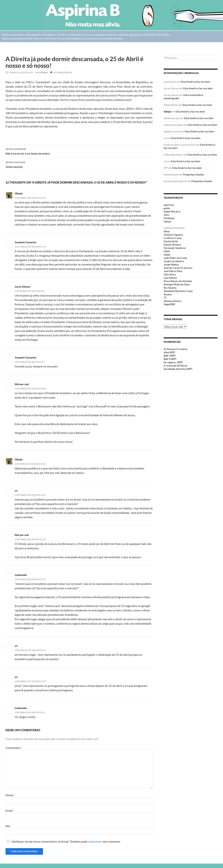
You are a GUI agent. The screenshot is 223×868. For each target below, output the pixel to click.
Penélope (169, 218)
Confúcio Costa (173, 238)
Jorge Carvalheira (174, 261)
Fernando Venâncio (175, 248)
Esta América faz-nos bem (195, 82)
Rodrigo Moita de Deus (177, 284)
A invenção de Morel (175, 366)
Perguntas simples (194, 174)
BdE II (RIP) (170, 359)
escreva (134, 35)
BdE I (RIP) (170, 356)
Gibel (167, 251)
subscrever (95, 841)
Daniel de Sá (171, 241)
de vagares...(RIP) (173, 362)
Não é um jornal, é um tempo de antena (79, 151)
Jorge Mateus (171, 264)
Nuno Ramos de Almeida (178, 281)
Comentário (14, 748)
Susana (168, 294)
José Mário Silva (173, 271)
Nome (10, 795)
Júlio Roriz (170, 274)
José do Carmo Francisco (178, 268)
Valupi (167, 111)
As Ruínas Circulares (176, 349)
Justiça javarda (79, 164)
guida (44, 72)
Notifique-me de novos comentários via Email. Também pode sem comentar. (63, 841)
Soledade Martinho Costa (178, 291)
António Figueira (173, 235)
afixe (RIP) (169, 352)
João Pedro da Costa (175, 258)
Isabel (167, 255)
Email (10, 810)
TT (165, 298)
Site (8, 826)
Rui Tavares (170, 288)
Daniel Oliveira (172, 245)
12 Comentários (63, 72)
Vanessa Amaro (172, 301)
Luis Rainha (170, 278)
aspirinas (169, 205)
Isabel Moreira (172, 211)
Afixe (167, 231)
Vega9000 (169, 304)
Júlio (166, 215)
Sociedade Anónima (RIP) (178, 369)
